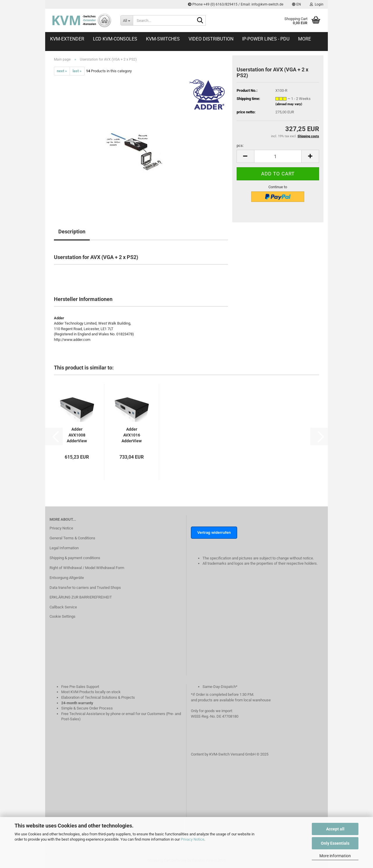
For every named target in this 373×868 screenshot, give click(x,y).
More (305, 39)
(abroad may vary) (289, 104)
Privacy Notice (192, 839)
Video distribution (211, 39)
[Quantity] (278, 156)
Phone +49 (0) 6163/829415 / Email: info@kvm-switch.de (236, 4)
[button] (297, 4)
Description (72, 231)
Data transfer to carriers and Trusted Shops (85, 588)
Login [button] (317, 4)
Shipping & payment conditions (75, 558)
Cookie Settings (63, 616)
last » (77, 71)
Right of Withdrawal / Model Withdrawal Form (87, 568)
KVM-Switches (163, 39)
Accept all (335, 829)
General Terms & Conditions (72, 538)
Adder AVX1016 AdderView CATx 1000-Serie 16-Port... (132, 435)
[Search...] (127, 20)
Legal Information (64, 548)
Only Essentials (335, 843)
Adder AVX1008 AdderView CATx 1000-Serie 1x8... (77, 435)
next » (62, 71)
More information (335, 856)
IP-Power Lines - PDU (266, 39)
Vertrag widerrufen (214, 532)
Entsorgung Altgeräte (67, 578)
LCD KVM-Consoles (115, 39)
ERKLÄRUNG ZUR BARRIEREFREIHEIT (81, 597)
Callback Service (63, 607)
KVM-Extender (67, 39)
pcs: (240, 146)
